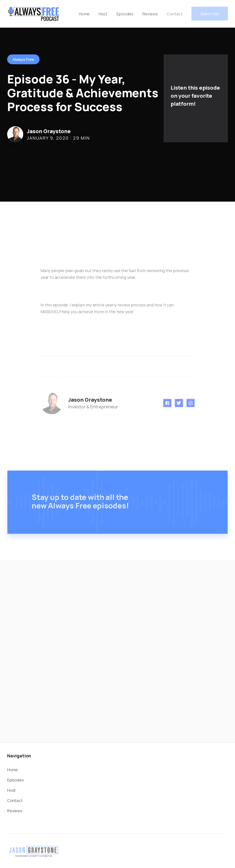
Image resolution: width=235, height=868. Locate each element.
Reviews (150, 14)
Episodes (125, 14)
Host (103, 14)
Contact (175, 14)
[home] (34, 14)
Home (84, 14)
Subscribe (210, 14)
